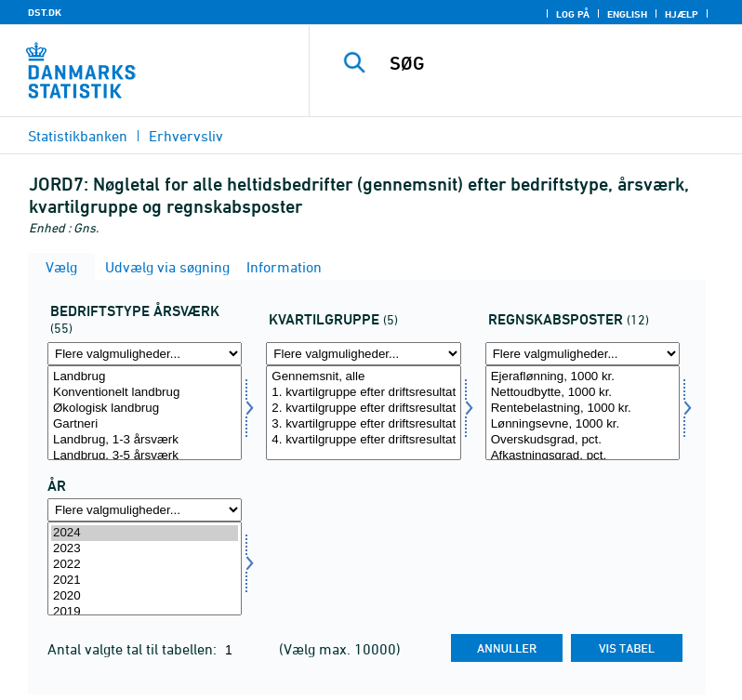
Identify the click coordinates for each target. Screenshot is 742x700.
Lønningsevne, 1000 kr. (583, 424)
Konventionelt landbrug (145, 393)
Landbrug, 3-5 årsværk (145, 456)
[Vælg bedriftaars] (145, 413)
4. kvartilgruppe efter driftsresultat (363, 440)
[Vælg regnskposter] (583, 413)
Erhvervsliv (186, 136)
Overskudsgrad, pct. (583, 440)
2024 (145, 533)
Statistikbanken (78, 136)
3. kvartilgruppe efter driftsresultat (363, 424)
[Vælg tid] (145, 569)
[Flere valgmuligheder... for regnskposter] (583, 354)
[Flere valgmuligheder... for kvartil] (363, 354)
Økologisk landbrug (145, 409)
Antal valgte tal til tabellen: (134, 649)
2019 (145, 612)
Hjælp (682, 14)
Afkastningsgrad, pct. (583, 456)
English (627, 14)
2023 (145, 549)
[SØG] (553, 63)
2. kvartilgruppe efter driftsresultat (363, 409)
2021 (145, 581)
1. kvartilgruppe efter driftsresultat (363, 393)
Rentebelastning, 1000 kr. (583, 409)
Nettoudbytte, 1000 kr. (583, 393)
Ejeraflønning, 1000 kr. (583, 377)
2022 (145, 565)
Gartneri (145, 424)
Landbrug (145, 377)
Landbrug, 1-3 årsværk (145, 440)
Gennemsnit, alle (363, 377)
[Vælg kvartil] (363, 413)
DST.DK (45, 12)
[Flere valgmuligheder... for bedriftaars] (145, 354)
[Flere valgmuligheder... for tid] (145, 510)
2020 (145, 596)
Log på (573, 14)
